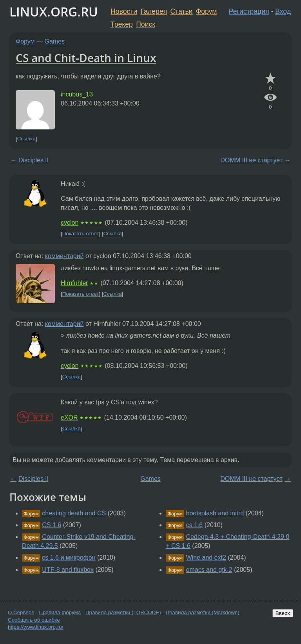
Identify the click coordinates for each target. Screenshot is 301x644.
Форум (206, 11)
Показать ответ (81, 234)
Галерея (154, 11)
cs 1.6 (195, 525)
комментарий (64, 256)
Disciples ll (33, 160)
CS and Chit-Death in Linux (86, 58)
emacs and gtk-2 (209, 570)
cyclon (70, 223)
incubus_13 (77, 94)
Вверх (283, 613)
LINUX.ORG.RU (54, 12)
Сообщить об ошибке (34, 620)
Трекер (122, 24)
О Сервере (21, 612)
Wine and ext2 (206, 558)
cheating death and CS (74, 513)
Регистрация (249, 11)
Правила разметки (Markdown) (202, 612)
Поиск (146, 24)
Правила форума (60, 612)
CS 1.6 (52, 525)
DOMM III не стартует (251, 160)
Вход (283, 11)
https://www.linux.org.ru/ (35, 627)
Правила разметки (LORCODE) (123, 612)
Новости (124, 11)
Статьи (181, 11)
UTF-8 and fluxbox (68, 570)
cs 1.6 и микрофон (69, 558)
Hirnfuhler (74, 283)
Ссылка (26, 139)
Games (55, 41)
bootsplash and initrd (215, 513)
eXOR (69, 418)
